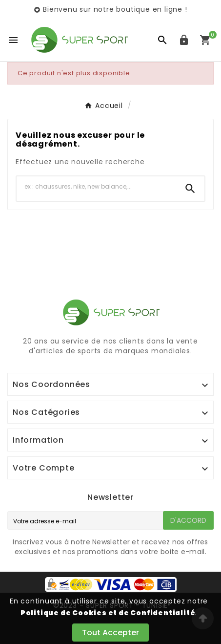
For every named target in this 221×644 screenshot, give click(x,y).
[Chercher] (96, 187)
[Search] (190, 189)
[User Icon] (184, 40)
